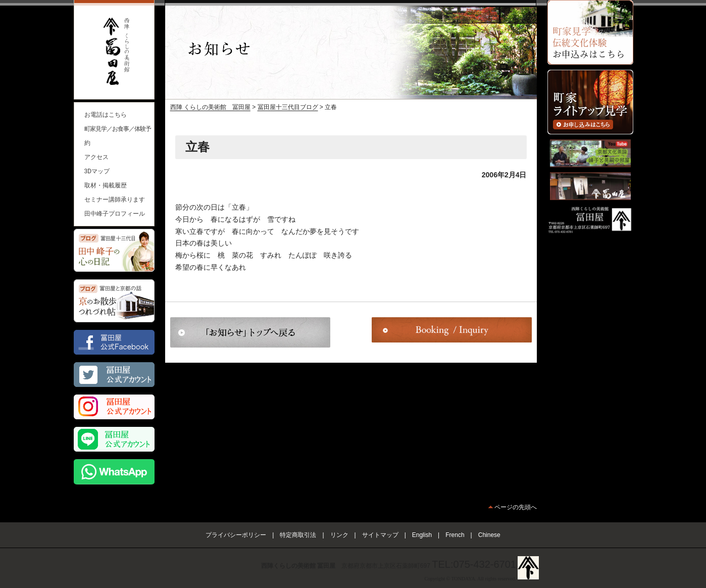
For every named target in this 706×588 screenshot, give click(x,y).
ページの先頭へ (516, 507)
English (422, 535)
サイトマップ (380, 535)
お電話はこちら (106, 115)
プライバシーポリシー (236, 535)
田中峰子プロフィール (115, 214)
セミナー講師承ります (115, 200)
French (455, 535)
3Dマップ (97, 171)
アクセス (96, 157)
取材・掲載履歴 (106, 185)
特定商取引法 (298, 535)
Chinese (489, 535)
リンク (339, 535)
